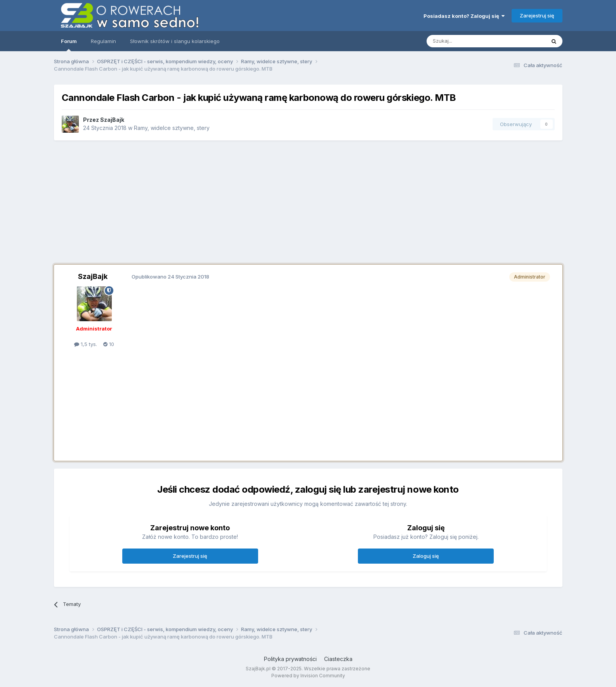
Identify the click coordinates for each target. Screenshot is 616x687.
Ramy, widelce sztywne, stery (172, 128)
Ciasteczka (338, 659)
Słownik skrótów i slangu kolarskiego (175, 41)
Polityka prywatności (290, 659)
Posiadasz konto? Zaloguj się (464, 16)
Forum (69, 45)
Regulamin (103, 41)
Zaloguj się (426, 556)
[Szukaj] (467, 41)
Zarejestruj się (537, 16)
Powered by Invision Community (308, 676)
